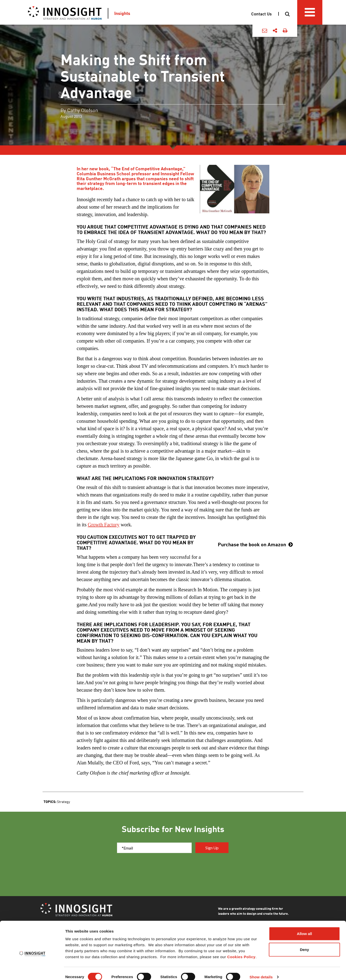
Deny (305, 943)
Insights (122, 13)
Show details (261, 970)
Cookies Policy (241, 950)
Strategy (63, 801)
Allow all (305, 927)
